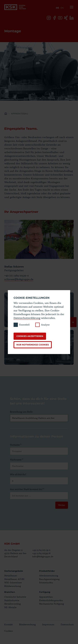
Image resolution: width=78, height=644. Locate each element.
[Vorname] (39, 451)
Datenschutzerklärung (27, 318)
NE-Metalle (10, 607)
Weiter (62, 505)
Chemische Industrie (15, 597)
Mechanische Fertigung (51, 604)
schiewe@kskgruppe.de (19, 279)
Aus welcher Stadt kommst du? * (27, 489)
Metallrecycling (12, 604)
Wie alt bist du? (18, 474)
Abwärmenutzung (49, 575)
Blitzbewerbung (13, 586)
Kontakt (8, 624)
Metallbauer (11, 575)
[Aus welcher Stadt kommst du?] (39, 496)
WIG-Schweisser (13, 582)
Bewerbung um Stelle (21, 412)
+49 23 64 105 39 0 (41, 550)
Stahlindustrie (12, 600)
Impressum (48, 624)
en (62, 8)
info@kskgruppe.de (43, 556)
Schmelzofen (46, 582)
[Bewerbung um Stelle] (39, 418)
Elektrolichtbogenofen (51, 600)
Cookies (9, 631)
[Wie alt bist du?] (39, 481)
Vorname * (16, 445)
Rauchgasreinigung (49, 579)
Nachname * (17, 459)
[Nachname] (39, 466)
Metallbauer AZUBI (14, 579)
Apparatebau (20, 114)
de (57, 8)
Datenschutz (67, 624)
